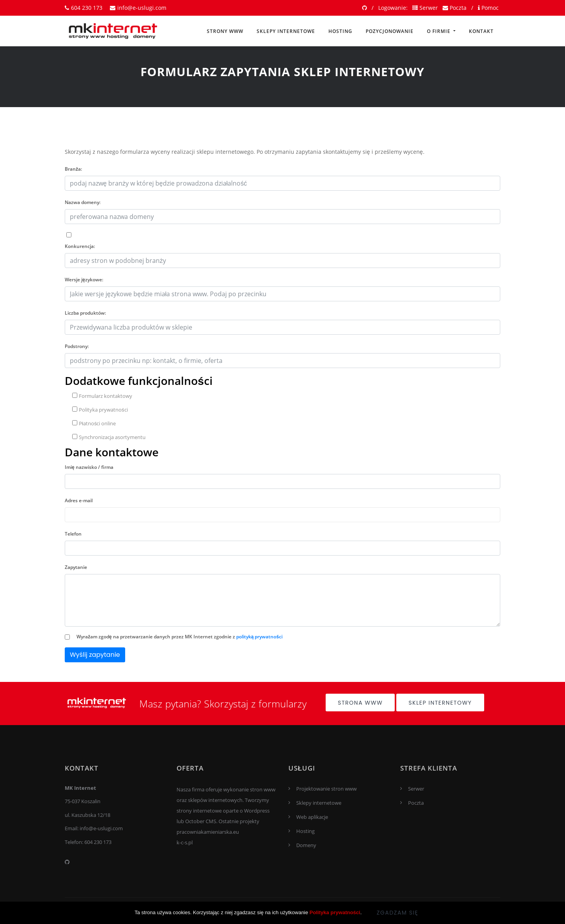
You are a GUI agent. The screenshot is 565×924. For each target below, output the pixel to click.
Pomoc (488, 8)
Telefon (73, 534)
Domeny (306, 845)
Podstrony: (77, 346)
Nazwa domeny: (83, 202)
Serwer (425, 8)
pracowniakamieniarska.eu (208, 832)
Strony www (225, 31)
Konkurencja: (80, 246)
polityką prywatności (259, 637)
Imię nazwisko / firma (89, 467)
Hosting (340, 31)
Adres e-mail (79, 500)
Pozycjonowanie (390, 31)
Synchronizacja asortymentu (109, 437)
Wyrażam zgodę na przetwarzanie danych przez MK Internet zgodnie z (180, 637)
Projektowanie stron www (326, 789)
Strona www (360, 703)
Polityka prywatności (100, 410)
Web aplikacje (312, 817)
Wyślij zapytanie (95, 655)
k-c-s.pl (185, 842)
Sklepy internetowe (286, 31)
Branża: (73, 169)
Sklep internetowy (440, 703)
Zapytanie (76, 567)
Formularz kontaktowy (102, 396)
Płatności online (94, 423)
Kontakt (481, 31)
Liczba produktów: (85, 313)
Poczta (455, 8)
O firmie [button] (439, 31)
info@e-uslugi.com (138, 8)
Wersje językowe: (84, 280)
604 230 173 (84, 8)
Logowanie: (393, 8)
